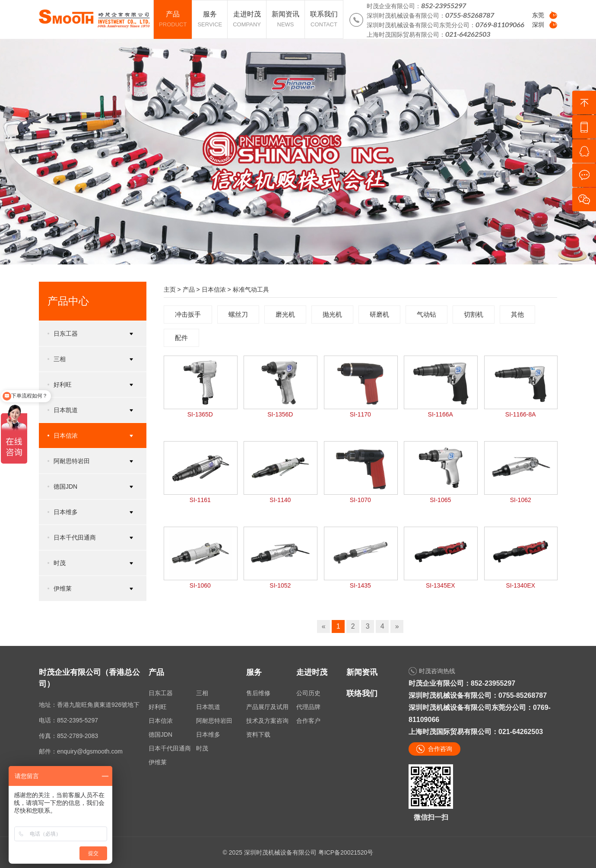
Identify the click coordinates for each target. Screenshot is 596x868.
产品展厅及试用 (267, 707)
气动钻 (426, 314)
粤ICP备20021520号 (346, 852)
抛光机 (332, 314)
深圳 (538, 25)
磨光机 (285, 314)
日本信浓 (214, 289)
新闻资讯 (362, 672)
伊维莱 (158, 762)
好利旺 (158, 707)
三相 (202, 693)
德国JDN (160, 734)
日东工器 (161, 693)
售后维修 (258, 693)
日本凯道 (208, 707)
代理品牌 (308, 707)
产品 (189, 289)
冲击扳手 (188, 314)
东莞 (538, 15)
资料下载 (258, 734)
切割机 (474, 314)
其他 (517, 314)
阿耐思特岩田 (214, 721)
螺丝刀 (238, 314)
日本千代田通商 (170, 748)
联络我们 (362, 693)
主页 (170, 289)
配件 (181, 338)
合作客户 (308, 721)
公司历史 (308, 693)
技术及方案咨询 (267, 721)
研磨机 (379, 314)
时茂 (202, 748)
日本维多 (208, 734)
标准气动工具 (251, 289)
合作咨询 (440, 749)
